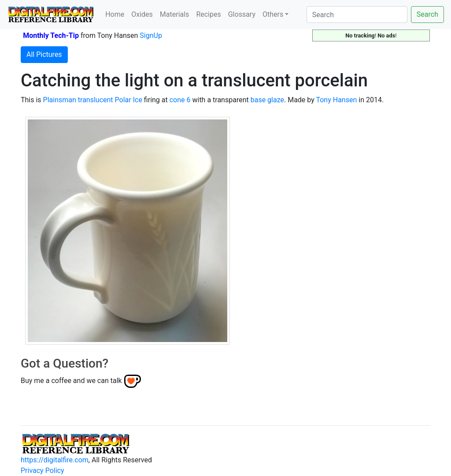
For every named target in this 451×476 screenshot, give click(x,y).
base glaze (267, 100)
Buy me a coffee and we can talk (71, 381)
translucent (96, 100)
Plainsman (60, 100)
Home (115, 14)
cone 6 (180, 100)
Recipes (208, 14)
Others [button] (273, 14)
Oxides (142, 14)
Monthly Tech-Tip (51, 35)
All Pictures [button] (44, 54)
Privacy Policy (43, 470)
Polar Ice (129, 100)
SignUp (151, 35)
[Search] (357, 15)
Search (427, 14)
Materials (175, 14)
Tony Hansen (336, 100)
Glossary (242, 14)
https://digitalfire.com (55, 460)
